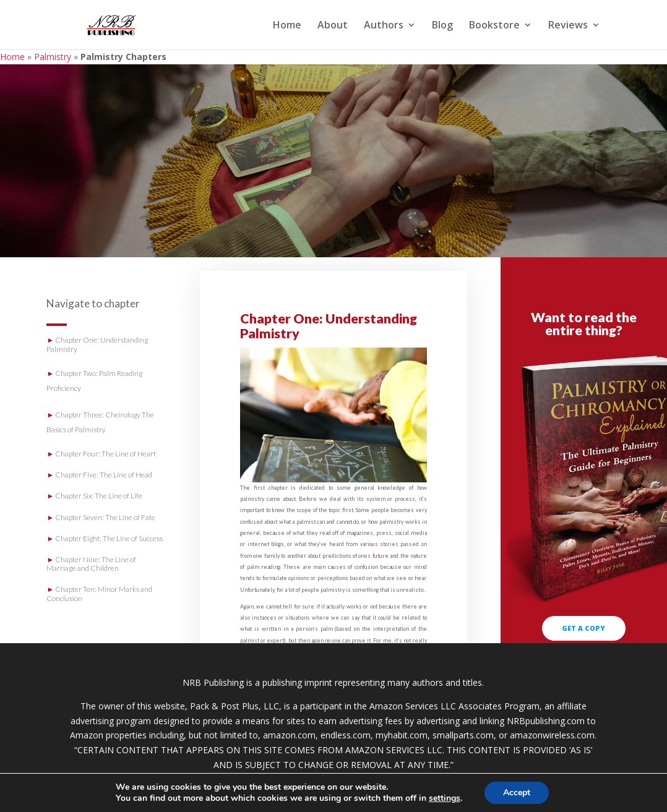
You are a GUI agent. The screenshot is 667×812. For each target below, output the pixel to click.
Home (287, 26)
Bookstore (494, 26)
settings (445, 798)
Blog (442, 26)
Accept (517, 793)
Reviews (568, 26)
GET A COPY (583, 628)
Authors (384, 26)
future (381, 556)
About (333, 26)
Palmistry (53, 57)
